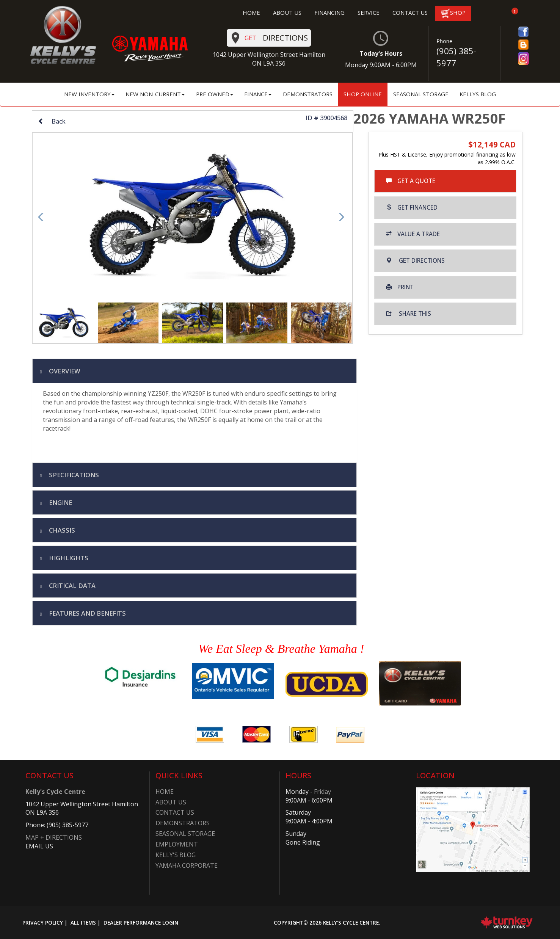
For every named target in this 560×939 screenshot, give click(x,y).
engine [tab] (60, 502)
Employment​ (177, 844)
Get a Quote (411, 181)
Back (52, 121)
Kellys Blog (478, 94)
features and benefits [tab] (87, 613)
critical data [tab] (71, 586)
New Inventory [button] (89, 94)
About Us (171, 802)
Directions (270, 38)
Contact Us (175, 812)
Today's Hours (381, 50)
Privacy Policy (43, 923)
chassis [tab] (61, 530)
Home (165, 792)
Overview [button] (64, 371)
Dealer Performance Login (141, 923)
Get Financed (412, 208)
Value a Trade (413, 234)
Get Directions (415, 261)
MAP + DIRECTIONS (54, 837)
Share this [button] (409, 314)
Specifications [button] (73, 475)
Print (400, 287)
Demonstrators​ (183, 823)
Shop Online (363, 94)
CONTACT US (410, 13)
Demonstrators (308, 94)
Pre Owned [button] (215, 94)
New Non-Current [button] (155, 94)
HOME (251, 13)
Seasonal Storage (421, 94)
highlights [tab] (68, 558)
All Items (83, 923)
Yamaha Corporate (187, 865)
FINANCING (329, 13)
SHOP (453, 13)
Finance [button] (258, 94)
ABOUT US (287, 13)
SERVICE (369, 13)
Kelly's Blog (176, 855)
